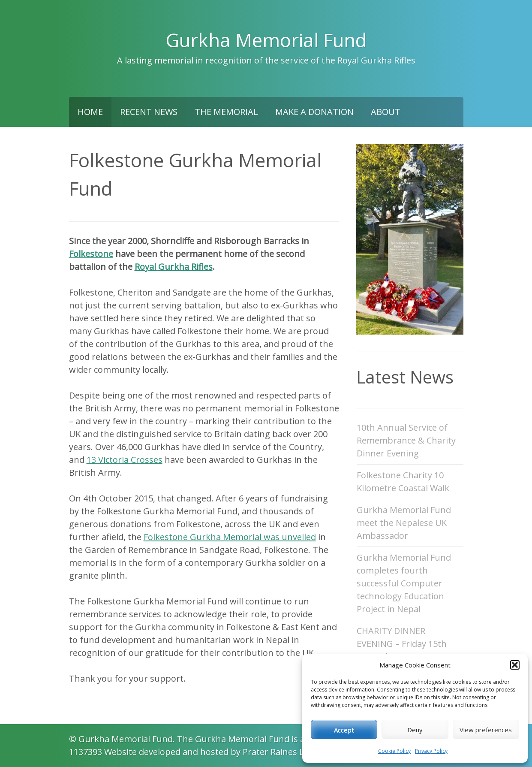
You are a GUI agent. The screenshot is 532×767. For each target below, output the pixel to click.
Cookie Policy (394, 751)
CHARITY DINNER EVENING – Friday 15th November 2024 (402, 644)
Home (90, 112)
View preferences (486, 730)
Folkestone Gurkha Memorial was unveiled (230, 537)
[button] (515, 665)
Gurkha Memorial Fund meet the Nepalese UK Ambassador (404, 523)
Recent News (149, 112)
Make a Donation (314, 112)
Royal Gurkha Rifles (174, 267)
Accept (344, 730)
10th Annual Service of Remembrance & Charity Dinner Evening (406, 440)
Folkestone (91, 254)
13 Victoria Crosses (125, 460)
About (386, 112)
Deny (415, 730)
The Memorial (226, 112)
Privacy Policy (431, 751)
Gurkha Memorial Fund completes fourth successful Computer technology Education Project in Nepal (404, 583)
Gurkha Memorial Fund (266, 40)
